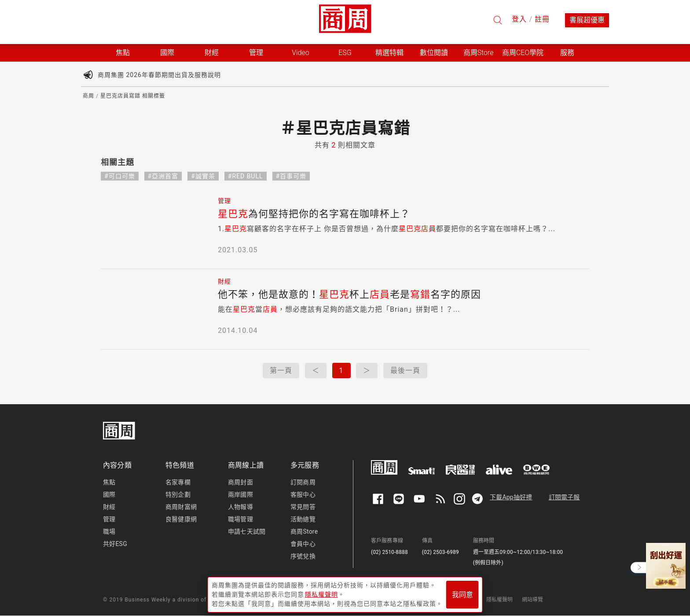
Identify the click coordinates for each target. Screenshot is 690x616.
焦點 (109, 482)
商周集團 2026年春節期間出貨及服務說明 (159, 75)
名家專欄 (178, 482)
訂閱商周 (303, 482)
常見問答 (303, 507)
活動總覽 (303, 519)
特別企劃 (178, 494)
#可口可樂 (120, 176)
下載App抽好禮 (511, 497)
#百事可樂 (291, 176)
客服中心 (303, 494)
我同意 (462, 595)
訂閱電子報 (564, 497)
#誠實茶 (203, 176)
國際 (109, 494)
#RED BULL (246, 176)
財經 (109, 507)
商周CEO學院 (523, 53)
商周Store (479, 53)
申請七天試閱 (247, 531)
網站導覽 (533, 600)
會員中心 (303, 544)
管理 (109, 519)
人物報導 (240, 507)
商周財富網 (181, 507)
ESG (345, 53)
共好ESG (115, 544)
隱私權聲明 (500, 600)
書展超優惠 (587, 20)
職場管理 (240, 519)
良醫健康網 (181, 519)
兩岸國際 (240, 494)
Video (301, 53)
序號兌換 (303, 556)
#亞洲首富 (163, 176)
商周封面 (240, 482)
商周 (88, 96)
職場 (109, 531)
